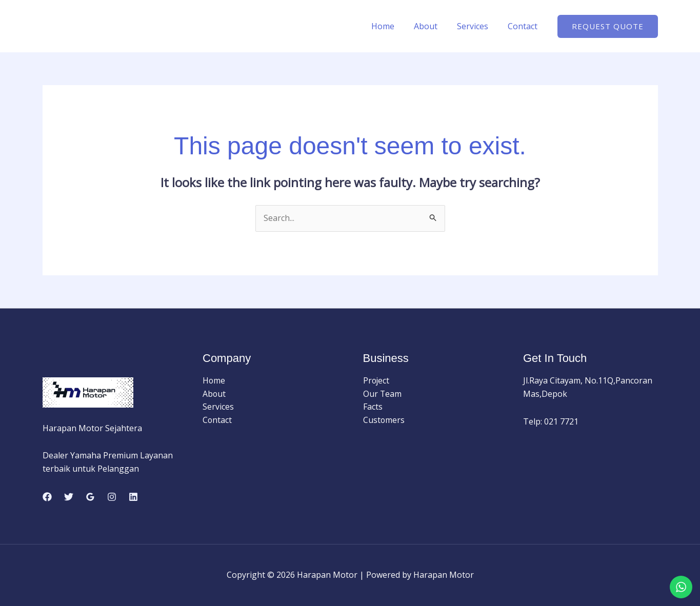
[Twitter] (69, 497)
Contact (524, 26)
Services (477, 26)
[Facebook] (47, 497)
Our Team (383, 394)
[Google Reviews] (90, 497)
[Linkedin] (133, 497)
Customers (384, 420)
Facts (373, 407)
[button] (608, 26)
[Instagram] (112, 497)
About (433, 26)
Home (394, 26)
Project (377, 381)
